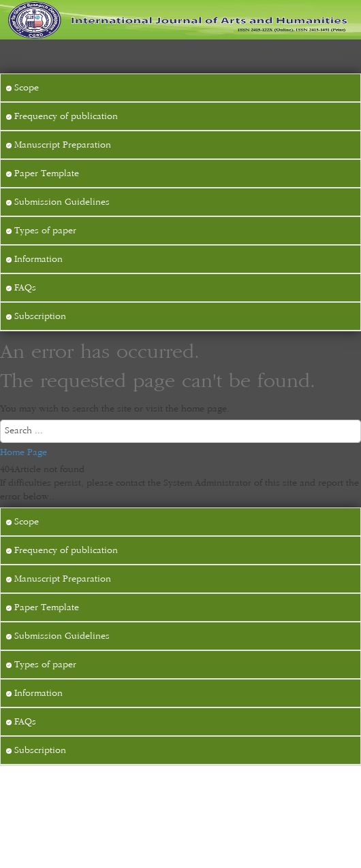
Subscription (36, 316)
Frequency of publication (62, 116)
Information (34, 259)
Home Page (23, 452)
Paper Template (43, 173)
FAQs (21, 288)
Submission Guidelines (58, 202)
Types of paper (41, 231)
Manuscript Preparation (59, 145)
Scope (22, 88)
